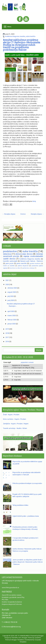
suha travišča (31, 36)
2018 (7, 333)
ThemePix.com (16, 638)
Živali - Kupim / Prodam (11, 415)
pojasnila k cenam (27, 362)
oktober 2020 (12, 288)
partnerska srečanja (28, 268)
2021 (7, 280)
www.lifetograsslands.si (10, 588)
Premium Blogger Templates (15, 640)
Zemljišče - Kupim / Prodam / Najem (16, 424)
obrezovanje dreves (24, 254)
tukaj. (34, 201)
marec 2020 (12, 316)
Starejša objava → (37, 214)
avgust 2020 (12, 292)
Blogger (41, 636)
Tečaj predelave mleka (20, 505)
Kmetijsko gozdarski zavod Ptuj (13, 597)
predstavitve (10, 251)
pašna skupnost (23, 266)
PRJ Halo (5, 600)
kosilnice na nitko (15, 268)
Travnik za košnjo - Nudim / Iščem (15, 428)
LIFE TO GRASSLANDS (22, 636)
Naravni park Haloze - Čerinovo (32, 261)
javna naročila (22, 263)
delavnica (7, 254)
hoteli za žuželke (9, 266)
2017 (7, 337)
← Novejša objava (9, 214)
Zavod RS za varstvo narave (12, 595)
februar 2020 (12, 320)
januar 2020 (12, 324)
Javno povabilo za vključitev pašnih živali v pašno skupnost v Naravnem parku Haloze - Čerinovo (28, 562)
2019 (7, 329)
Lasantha (38, 638)
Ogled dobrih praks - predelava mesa (26, 516)
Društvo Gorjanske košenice (12, 602)
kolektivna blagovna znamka (15, 36)
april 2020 (11, 311)
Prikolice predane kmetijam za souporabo (27, 483)
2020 (7, 284)
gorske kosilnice (35, 263)
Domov (23, 214)
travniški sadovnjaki (10, 261)
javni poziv (10, 263)
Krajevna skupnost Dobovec (12, 604)
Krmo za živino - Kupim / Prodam (15, 419)
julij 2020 (11, 296)
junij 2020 (11, 300)
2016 (7, 341)
